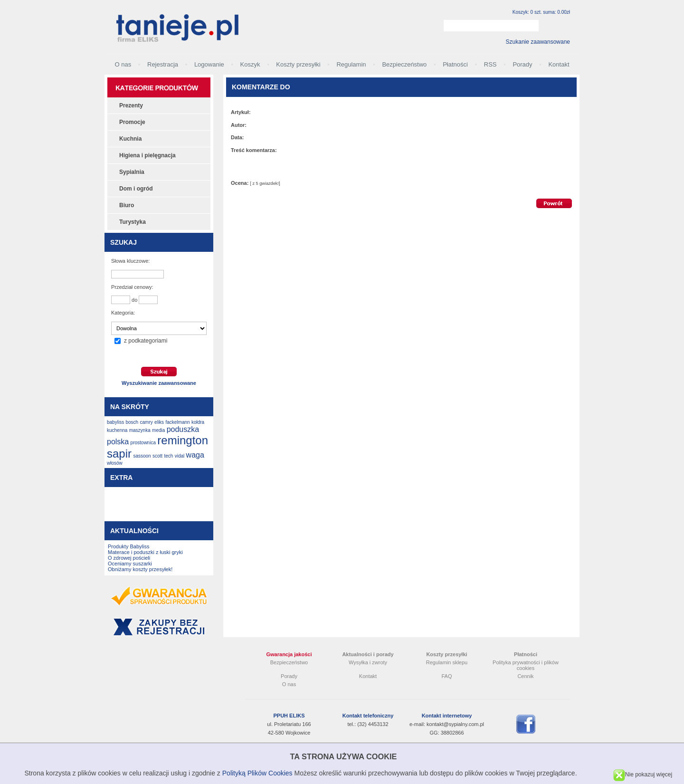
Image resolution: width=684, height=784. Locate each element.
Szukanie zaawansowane (538, 42)
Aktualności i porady (368, 654)
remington (183, 440)
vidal (180, 456)
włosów (115, 463)
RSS (490, 64)
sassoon (142, 456)
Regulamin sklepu (447, 662)
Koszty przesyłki (298, 64)
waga (195, 455)
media (158, 430)
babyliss (115, 422)
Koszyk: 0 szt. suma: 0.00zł (541, 12)
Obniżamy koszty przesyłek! (140, 569)
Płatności (455, 64)
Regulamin (351, 64)
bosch (132, 422)
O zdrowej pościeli (129, 558)
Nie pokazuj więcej (643, 774)
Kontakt (559, 64)
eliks (159, 422)
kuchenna (117, 430)
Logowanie (209, 64)
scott (157, 456)
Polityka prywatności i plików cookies (526, 665)
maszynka (140, 430)
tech (168, 456)
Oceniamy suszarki (130, 564)
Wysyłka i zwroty (368, 662)
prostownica (143, 443)
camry (147, 422)
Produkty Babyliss (128, 546)
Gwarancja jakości (289, 654)
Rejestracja (163, 64)
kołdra (198, 422)
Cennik (525, 676)
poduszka (183, 429)
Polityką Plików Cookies (257, 773)
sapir (119, 454)
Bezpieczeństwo (404, 64)
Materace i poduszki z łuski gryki (145, 552)
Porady (522, 64)
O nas (123, 64)
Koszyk (250, 64)
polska (118, 442)
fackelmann (177, 422)
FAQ (446, 676)
